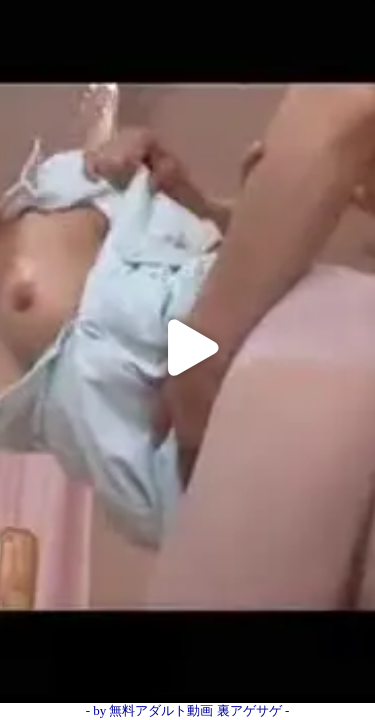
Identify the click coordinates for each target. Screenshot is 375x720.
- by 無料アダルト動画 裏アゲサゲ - (188, 710)
